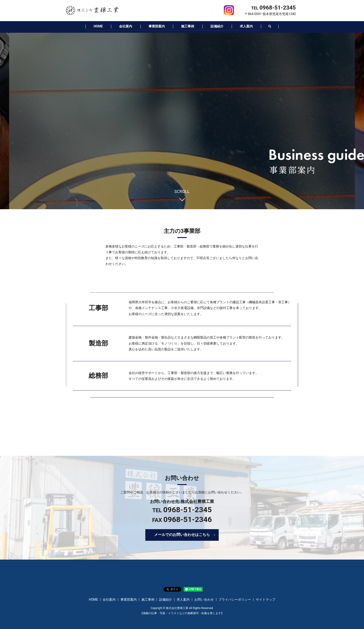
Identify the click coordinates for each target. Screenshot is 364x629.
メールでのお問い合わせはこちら (182, 534)
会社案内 (124, 26)
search (273, 26)
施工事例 (188, 26)
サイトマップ (266, 599)
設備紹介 (219, 26)
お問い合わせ (204, 599)
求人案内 (249, 26)
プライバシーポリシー (235, 599)
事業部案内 (156, 26)
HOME (95, 26)
